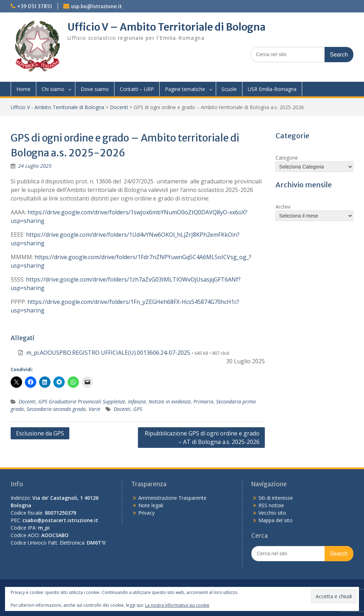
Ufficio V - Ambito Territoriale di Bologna (57, 107)
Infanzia (137, 401)
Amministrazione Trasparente (172, 498)
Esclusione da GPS (40, 433)
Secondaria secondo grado (56, 409)
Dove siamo (95, 89)
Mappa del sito (275, 520)
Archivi (283, 207)
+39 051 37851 (35, 6)
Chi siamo (53, 89)
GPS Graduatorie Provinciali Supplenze (82, 401)
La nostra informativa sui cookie (177, 605)
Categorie (287, 158)
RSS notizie (271, 505)
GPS (138, 409)
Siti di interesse (276, 498)
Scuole (229, 89)
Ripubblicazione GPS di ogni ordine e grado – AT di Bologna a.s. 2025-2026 (202, 438)
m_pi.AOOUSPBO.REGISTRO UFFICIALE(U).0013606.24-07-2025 (108, 353)
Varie (94, 409)
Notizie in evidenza (170, 401)
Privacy (146, 513)
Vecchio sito (272, 513)
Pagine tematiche (185, 89)
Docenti (119, 107)
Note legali (151, 505)
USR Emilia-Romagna (272, 89)
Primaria (203, 401)
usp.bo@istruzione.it (97, 6)
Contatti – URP (137, 89)
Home (23, 89)
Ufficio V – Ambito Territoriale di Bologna (167, 27)
